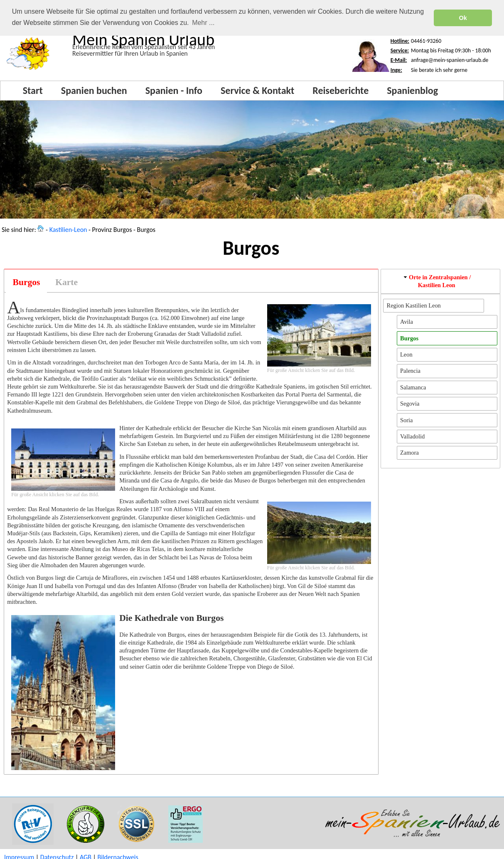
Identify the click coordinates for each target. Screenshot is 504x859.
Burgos (27, 282)
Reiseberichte (341, 90)
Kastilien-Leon (68, 229)
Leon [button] (406, 354)
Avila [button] (407, 321)
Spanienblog (412, 90)
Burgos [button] (409, 338)
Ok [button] (463, 18)
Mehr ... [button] (203, 23)
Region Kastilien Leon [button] (414, 305)
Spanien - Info (174, 90)
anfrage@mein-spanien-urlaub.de (450, 60)
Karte (66, 282)
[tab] (26, 282)
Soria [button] (406, 420)
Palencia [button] (410, 370)
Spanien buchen (94, 90)
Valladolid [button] (412, 436)
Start (33, 90)
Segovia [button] (410, 403)
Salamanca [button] (413, 387)
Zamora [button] (409, 452)
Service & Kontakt (257, 90)
